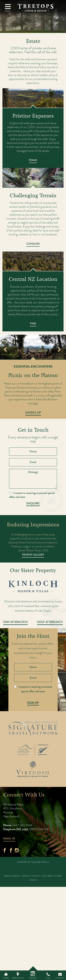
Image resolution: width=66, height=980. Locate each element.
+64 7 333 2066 (22, 825)
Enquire (33, 503)
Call (48, 978)
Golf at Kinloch (50, 622)
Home (6, 978)
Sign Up (33, 703)
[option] (33, 347)
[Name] (33, 452)
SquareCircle (40, 862)
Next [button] (59, 350)
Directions (18, 978)
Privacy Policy (31, 876)
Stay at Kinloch (15, 622)
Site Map (47, 876)
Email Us (9, 839)
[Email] (33, 462)
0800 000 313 (39, 829)
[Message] (33, 479)
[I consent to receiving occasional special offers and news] (10, 493)
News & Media (12, 876)
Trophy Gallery (33, 555)
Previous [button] (5, 350)
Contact (60, 978)
